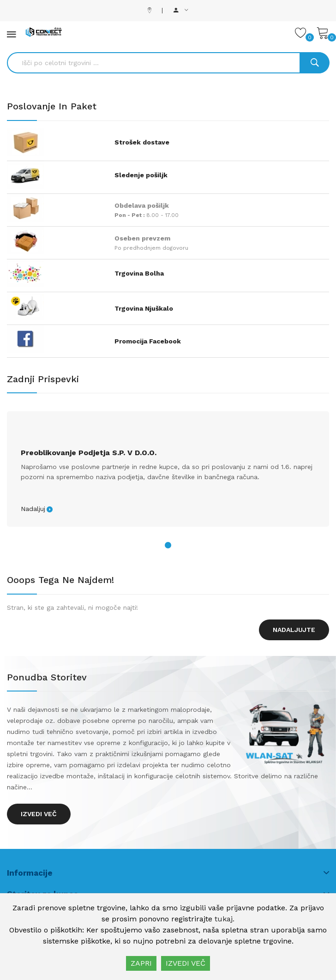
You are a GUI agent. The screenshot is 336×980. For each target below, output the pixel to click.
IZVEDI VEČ (186, 963)
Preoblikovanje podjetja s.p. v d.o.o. (89, 453)
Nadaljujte (294, 630)
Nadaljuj (33, 509)
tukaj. (225, 919)
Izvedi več (39, 814)
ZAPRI (141, 963)
